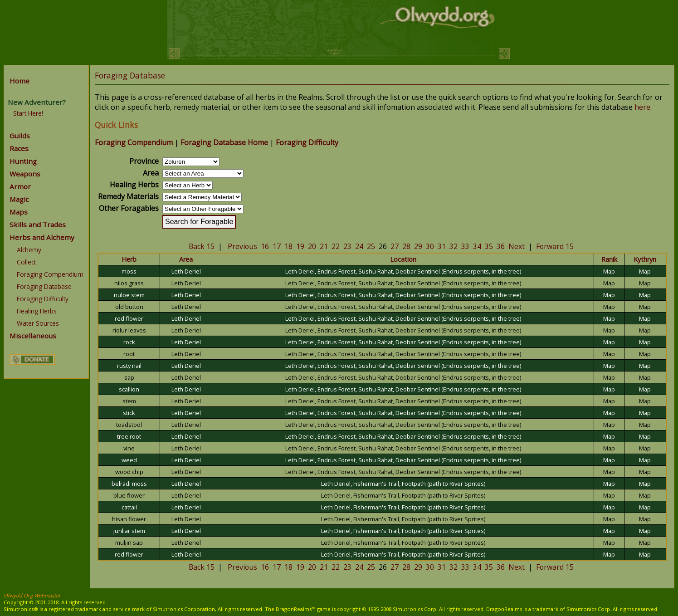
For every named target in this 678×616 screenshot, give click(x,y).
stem (129, 401)
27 (395, 246)
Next (517, 246)
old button (129, 307)
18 (288, 246)
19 (300, 246)
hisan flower (129, 519)
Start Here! (28, 113)
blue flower (129, 495)
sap (129, 377)
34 (477, 246)
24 (359, 246)
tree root (129, 436)
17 (277, 246)
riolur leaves (129, 330)
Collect (26, 262)
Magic (19, 199)
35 (489, 246)
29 (418, 246)
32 (454, 246)
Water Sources (38, 323)
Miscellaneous (33, 336)
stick (129, 413)
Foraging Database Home (224, 142)
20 (312, 246)
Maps (19, 212)
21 (324, 246)
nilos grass (129, 283)
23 (347, 246)
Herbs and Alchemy (42, 237)
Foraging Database (44, 286)
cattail (129, 507)
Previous (242, 246)
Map (609, 271)
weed (129, 460)
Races (19, 148)
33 (465, 246)
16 (265, 246)
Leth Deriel (186, 271)
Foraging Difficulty (43, 299)
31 (442, 246)
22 (336, 246)
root (129, 354)
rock (129, 342)
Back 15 (202, 246)
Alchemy (29, 250)
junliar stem (129, 531)
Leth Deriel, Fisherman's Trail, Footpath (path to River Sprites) (403, 484)
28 (406, 246)
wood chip (129, 472)
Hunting (23, 161)
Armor (20, 186)
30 (430, 246)
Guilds (20, 136)
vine (129, 448)
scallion (129, 389)
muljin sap (129, 543)
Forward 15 (555, 246)
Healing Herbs (37, 311)
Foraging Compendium (50, 274)
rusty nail (129, 366)
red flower (129, 318)
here (642, 107)
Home (20, 81)
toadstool (129, 425)
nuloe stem (129, 295)
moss (129, 271)
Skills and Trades (38, 225)
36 (501, 246)
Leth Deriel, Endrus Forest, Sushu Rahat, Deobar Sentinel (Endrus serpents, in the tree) (403, 271)
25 (371, 246)
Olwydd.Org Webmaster (32, 595)
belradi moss (129, 484)
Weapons (25, 174)
